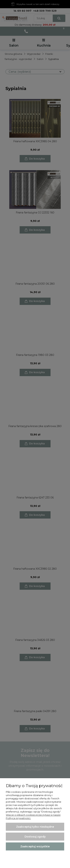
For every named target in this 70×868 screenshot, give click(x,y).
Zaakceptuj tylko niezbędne (35, 827)
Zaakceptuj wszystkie (35, 846)
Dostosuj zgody (35, 837)
